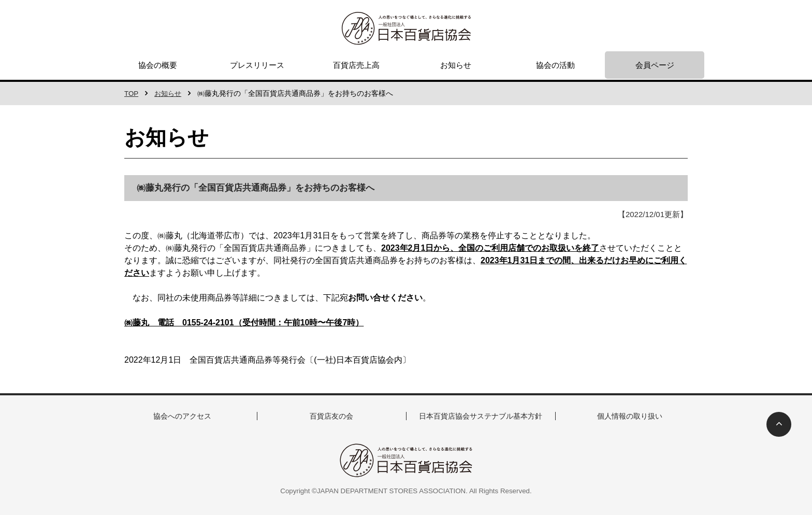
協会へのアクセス (182, 416)
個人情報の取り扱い (630, 416)
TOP (132, 93)
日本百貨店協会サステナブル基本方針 (481, 416)
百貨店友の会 (331, 416)
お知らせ (456, 65)
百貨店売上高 (356, 65)
